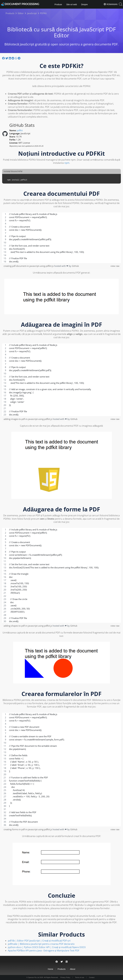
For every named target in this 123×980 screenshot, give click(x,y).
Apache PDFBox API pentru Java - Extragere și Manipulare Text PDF (44, 951)
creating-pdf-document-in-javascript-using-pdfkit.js (29, 266)
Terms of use (80, 977)
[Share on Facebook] (4, 58)
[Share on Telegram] (19, 58)
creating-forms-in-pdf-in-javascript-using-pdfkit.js (28, 829)
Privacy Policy (65, 977)
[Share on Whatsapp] (16, 58)
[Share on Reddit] (13, 58)
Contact (92, 977)
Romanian (110, 4)
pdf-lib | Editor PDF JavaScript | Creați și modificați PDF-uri (39, 941)
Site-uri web (72, 4)
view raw (115, 266)
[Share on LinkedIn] (10, 58)
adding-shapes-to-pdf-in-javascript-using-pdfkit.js (28, 626)
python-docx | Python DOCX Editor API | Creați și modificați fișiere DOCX (47, 947)
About (73, 969)
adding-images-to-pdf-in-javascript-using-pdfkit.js (28, 419)
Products (62, 969)
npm (67, 163)
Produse (58, 4)
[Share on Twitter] (7, 58)
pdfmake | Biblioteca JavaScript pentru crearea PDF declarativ (41, 944)
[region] (61, 238)
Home (50, 969)
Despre (84, 4)
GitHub (75, 266)
